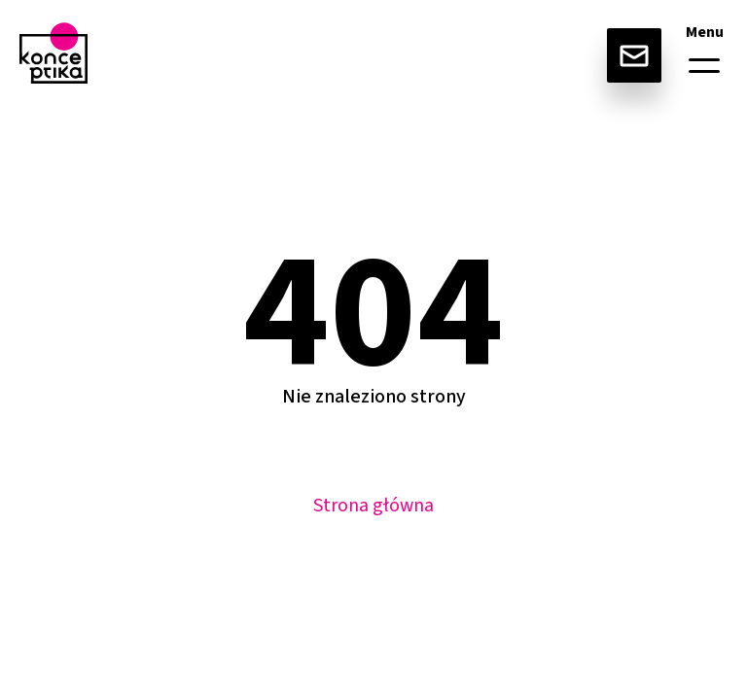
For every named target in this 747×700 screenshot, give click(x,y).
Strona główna (373, 506)
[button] (704, 65)
